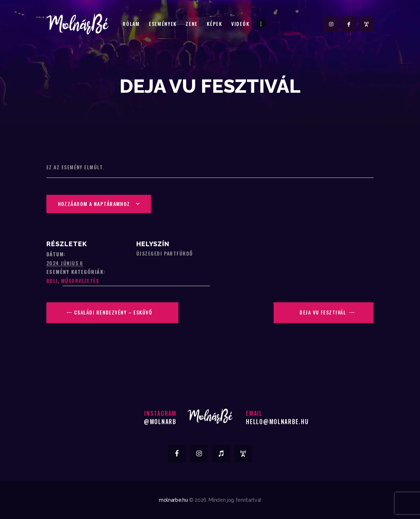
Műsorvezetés (80, 281)
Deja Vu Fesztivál (323, 312)
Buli (52, 281)
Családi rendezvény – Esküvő (113, 312)
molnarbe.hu (173, 500)
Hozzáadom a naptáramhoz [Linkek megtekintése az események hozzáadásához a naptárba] (94, 204)
